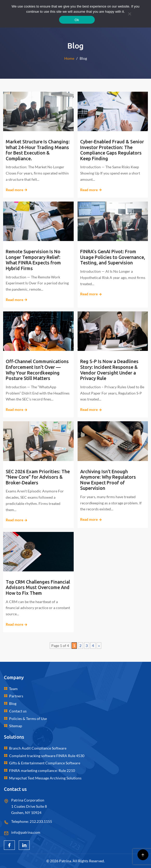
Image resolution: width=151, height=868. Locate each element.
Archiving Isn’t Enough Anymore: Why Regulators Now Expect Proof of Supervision (108, 480)
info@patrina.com (26, 832)
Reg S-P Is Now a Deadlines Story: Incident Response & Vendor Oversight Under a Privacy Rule (109, 370)
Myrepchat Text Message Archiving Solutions (45, 778)
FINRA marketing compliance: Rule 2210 (42, 770)
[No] (129, 14)
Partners (16, 696)
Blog (13, 703)
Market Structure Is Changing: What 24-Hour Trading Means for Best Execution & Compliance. (38, 150)
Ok (77, 20)
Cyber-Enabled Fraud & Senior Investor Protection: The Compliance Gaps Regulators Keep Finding (112, 150)
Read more (17, 190)
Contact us (18, 711)
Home (69, 58)
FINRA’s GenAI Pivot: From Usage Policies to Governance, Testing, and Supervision (113, 257)
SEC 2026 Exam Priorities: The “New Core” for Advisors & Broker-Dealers (38, 477)
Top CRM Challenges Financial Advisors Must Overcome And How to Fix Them (38, 587)
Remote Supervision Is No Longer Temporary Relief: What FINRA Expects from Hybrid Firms (33, 260)
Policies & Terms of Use (28, 719)
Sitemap (16, 726)
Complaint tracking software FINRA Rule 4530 (47, 756)
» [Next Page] (99, 646)
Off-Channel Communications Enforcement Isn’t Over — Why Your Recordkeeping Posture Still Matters (37, 370)
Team (13, 689)
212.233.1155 (41, 821)
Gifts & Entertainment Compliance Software (45, 763)
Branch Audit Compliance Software (38, 748)
